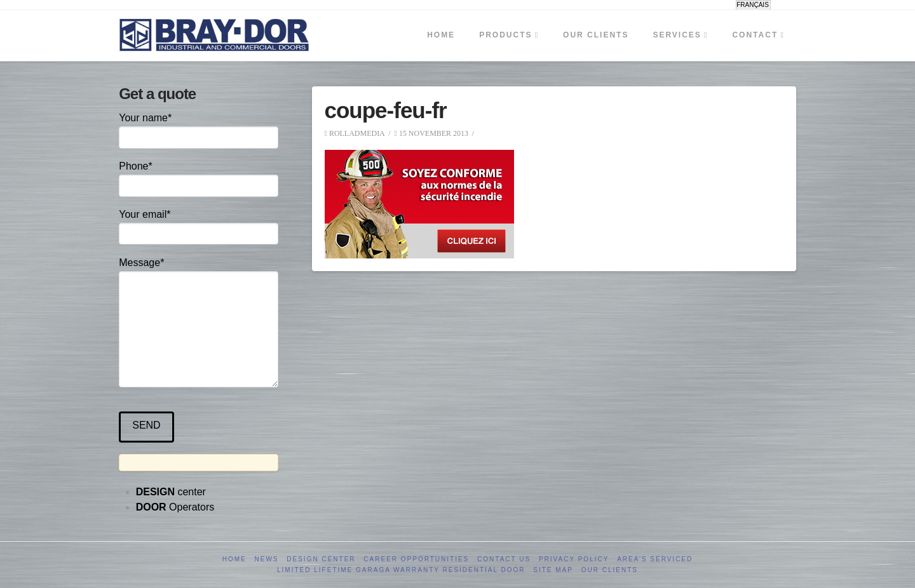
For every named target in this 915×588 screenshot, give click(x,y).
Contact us (504, 559)
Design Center (321, 559)
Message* (199, 271)
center (171, 492)
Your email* (199, 225)
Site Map (553, 570)
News (267, 559)
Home (234, 559)
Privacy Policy (574, 559)
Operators (175, 507)
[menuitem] (753, 5)
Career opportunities (416, 559)
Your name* (199, 129)
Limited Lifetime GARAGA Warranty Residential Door (401, 570)
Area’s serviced (655, 559)
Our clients (610, 570)
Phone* (199, 177)
